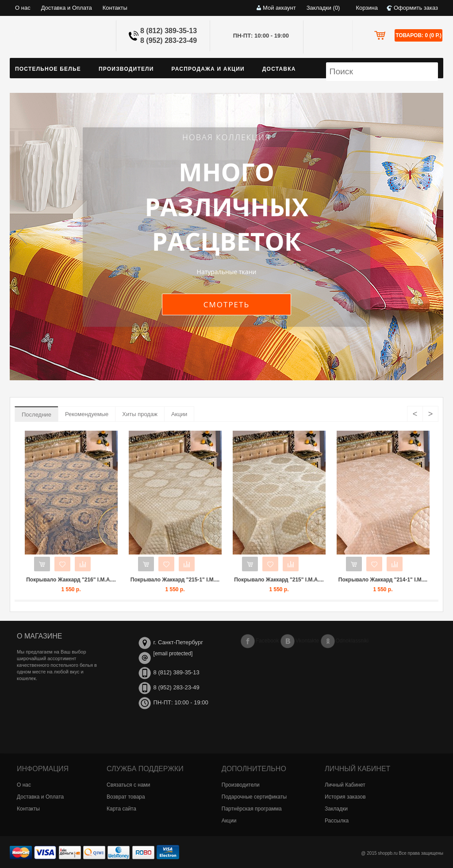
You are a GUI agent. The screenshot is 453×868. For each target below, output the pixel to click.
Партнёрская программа (252, 809)
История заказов (345, 797)
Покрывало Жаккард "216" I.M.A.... (71, 580)
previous (25, 233)
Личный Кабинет (345, 785)
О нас (23, 8)
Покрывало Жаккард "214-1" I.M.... (383, 580)
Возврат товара (126, 797)
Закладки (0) (323, 8)
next (428, 233)
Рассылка (337, 821)
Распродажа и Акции (208, 69)
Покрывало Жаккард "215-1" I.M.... (175, 580)
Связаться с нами (128, 785)
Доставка (279, 69)
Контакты (115, 8)
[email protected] (173, 654)
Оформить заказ (416, 8)
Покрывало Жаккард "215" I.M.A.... (279, 580)
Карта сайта (121, 809)
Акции (179, 414)
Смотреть (226, 304)
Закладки (336, 809)
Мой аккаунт (279, 8)
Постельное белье (48, 69)
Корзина (367, 8)
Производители (126, 69)
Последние (36, 415)
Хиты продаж (140, 414)
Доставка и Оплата (67, 8)
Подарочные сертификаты (254, 797)
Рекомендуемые (87, 414)
